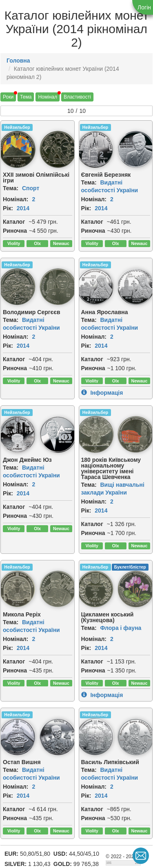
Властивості (77, 97)
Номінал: (16, 199)
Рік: (8, 208)
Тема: (11, 188)
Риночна (15, 231)
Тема (26, 97)
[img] (58, 149)
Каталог (14, 222)
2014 (23, 208)
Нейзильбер (17, 127)
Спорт (31, 188)
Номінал (48, 97)
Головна (18, 61)
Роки (8, 97)
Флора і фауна (121, 628)
